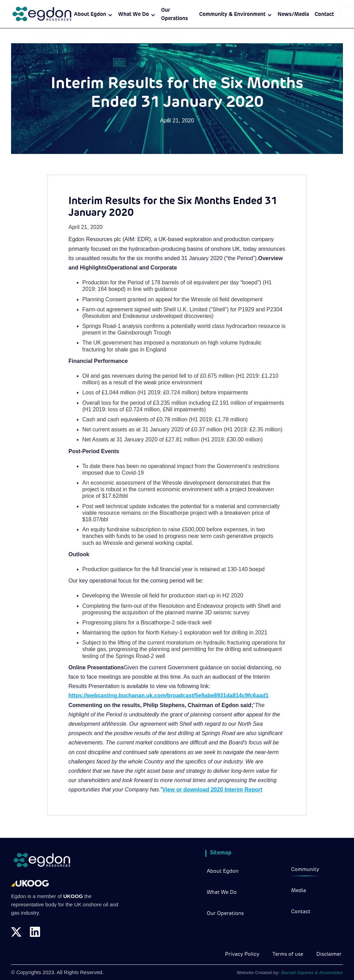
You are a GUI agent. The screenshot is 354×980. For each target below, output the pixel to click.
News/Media (293, 15)
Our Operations (175, 15)
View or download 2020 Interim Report (212, 790)
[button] (93, 15)
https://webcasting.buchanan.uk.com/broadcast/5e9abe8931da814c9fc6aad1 (169, 695)
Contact (324, 15)
